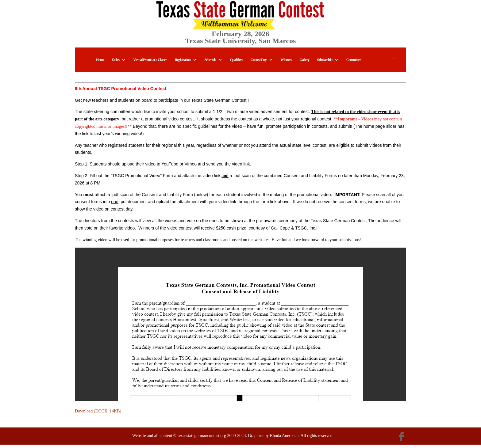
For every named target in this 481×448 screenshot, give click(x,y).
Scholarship (325, 63)
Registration (182, 63)
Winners (286, 63)
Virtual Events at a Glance (150, 63)
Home (100, 63)
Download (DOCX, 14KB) (98, 414)
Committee (354, 63)
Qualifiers (236, 63)
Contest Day (259, 63)
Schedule (210, 63)
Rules (116, 63)
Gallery (304, 63)
